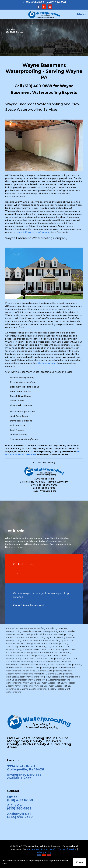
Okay (80, 862)
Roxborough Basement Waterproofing (26, 646)
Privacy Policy (44, 852)
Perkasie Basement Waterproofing (40, 631)
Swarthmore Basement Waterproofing (26, 665)
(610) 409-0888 (38, 86)
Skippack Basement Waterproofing (52, 652)
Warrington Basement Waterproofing (25, 677)
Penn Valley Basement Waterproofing (26, 628)
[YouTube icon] (44, 7)
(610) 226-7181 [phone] (57, 2)
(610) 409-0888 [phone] (34, 2)
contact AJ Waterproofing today (33, 232)
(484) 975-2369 (20, 817)
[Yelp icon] (50, 7)
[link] (15, 573)
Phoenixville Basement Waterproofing (26, 637)
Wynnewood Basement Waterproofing (26, 689)
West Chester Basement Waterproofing (26, 680)
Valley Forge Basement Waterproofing (42, 671)
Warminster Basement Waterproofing (53, 674)
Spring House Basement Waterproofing (43, 659)
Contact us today (47, 363)
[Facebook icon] (39, 7)
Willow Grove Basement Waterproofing (43, 683)
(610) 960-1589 (47, 488)
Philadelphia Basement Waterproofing (53, 634)
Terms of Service (67, 849)
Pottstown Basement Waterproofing (41, 640)
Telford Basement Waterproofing (64, 665)
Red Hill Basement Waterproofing (51, 643)
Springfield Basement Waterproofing (53, 662)
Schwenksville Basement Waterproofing (43, 649)
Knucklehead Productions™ (41, 849)
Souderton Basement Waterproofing (25, 656)
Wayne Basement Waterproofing (63, 677)
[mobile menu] (84, 14)
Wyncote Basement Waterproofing (52, 686)
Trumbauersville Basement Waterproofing (28, 668)
